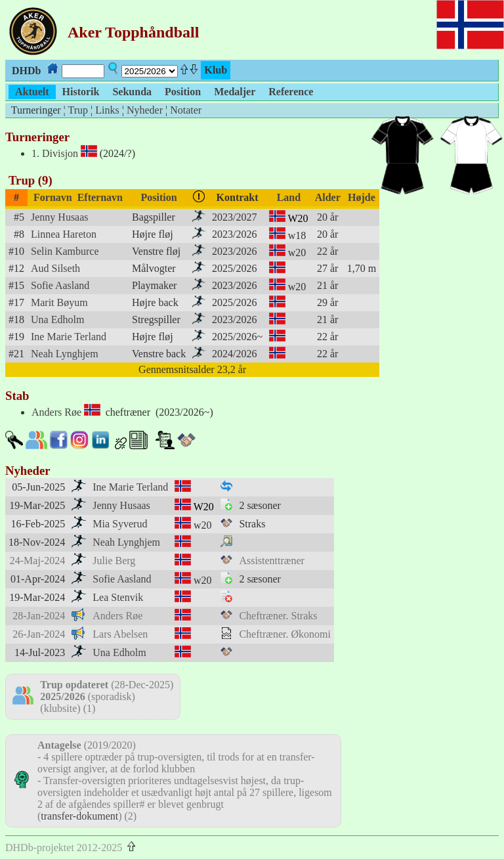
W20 (298, 218)
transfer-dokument (79, 816)
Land (289, 197)
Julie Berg (114, 561)
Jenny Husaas (60, 217)
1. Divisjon (55, 153)
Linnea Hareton (64, 234)
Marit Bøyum (59, 302)
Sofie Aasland (60, 285)
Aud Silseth (55, 268)
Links (107, 110)
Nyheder (145, 110)
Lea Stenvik (118, 597)
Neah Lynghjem (65, 354)
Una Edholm (57, 319)
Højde (362, 197)
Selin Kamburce (65, 251)
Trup (78, 110)
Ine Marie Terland (69, 337)
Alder (328, 197)
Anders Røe (56, 412)
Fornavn (53, 197)
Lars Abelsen (120, 634)
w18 (297, 235)
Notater (186, 110)
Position (159, 197)
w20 (297, 253)
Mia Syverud (120, 524)
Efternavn (100, 197)
